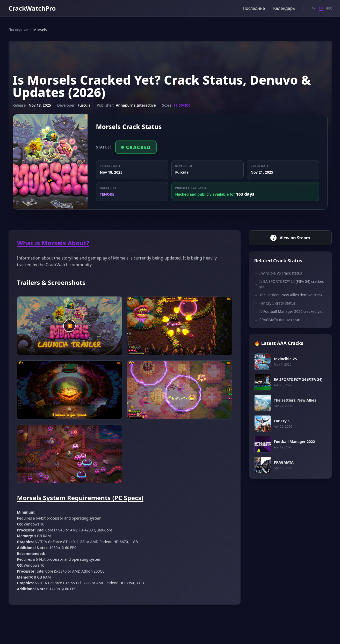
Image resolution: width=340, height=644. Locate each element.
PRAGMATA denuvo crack (278, 320)
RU (321, 8)
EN (314, 8)
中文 (329, 8)
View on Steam (290, 238)
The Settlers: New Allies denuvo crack (288, 295)
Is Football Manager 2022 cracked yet (289, 312)
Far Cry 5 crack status (275, 303)
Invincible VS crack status (278, 273)
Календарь (284, 8)
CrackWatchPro (32, 8)
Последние (254, 8)
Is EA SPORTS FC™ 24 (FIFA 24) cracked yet (289, 284)
